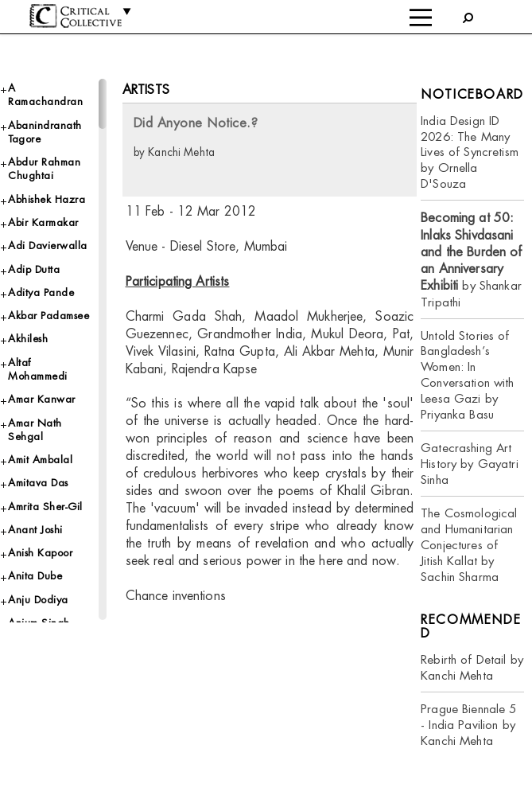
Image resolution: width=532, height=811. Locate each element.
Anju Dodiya (38, 600)
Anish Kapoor (40, 553)
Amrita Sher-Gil (45, 507)
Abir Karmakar (43, 222)
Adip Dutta (34, 269)
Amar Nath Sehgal (35, 430)
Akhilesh (28, 339)
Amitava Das (38, 483)
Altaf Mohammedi (38, 369)
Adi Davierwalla (48, 246)
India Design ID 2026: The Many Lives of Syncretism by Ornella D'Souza (470, 152)
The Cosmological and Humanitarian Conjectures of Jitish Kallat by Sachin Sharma (469, 545)
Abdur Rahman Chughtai (44, 169)
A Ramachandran (45, 95)
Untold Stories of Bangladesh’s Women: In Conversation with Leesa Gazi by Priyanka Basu (467, 375)
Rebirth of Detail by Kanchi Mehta (472, 667)
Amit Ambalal (40, 460)
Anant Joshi (35, 530)
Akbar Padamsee (49, 316)
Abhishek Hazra (47, 199)
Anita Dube (35, 576)
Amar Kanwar (42, 399)
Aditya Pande (41, 292)
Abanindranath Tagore (45, 132)
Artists (146, 90)
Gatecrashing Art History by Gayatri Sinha (470, 464)
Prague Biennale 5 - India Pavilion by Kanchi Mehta (468, 725)
